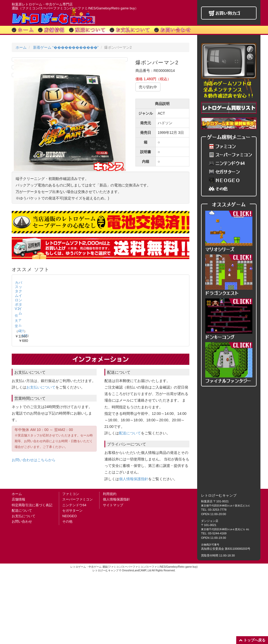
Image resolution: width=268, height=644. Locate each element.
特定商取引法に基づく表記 (32, 574)
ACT (30, 404)
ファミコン (71, 563)
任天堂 (20, 404)
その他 (67, 590)
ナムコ (64, 404)
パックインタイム (75, 397)
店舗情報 (18, 568)
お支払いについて (41, 456)
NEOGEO (69, 585)
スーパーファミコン (77, 568)
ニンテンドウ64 (74, 574)
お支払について (24, 585)
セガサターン (72, 579)
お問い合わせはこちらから (34, 529)
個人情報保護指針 (134, 548)
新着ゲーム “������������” (66, 47)
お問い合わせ (22, 590)
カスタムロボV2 (29, 397)
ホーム (21, 47)
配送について (130, 502)
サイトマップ (113, 574)
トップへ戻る (252, 640)
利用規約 (110, 563)
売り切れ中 (148, 87)
